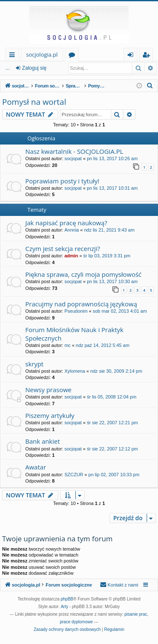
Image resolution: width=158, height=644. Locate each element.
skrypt (34, 364)
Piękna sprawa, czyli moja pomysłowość (83, 274)
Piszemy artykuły (50, 415)
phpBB (67, 599)
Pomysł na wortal (34, 102)
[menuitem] (150, 86)
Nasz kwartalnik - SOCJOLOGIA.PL (74, 151)
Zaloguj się (34, 68)
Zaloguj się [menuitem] (132, 56)
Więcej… (14, 56)
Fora (74, 56)
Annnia (72, 230)
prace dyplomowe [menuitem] (76, 622)
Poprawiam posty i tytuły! (62, 181)
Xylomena (75, 371)
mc (68, 345)
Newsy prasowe (48, 390)
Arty (64, 607)
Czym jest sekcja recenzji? (63, 248)
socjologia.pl (42, 55)
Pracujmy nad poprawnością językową (81, 304)
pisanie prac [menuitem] (136, 614)
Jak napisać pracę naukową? (66, 223)
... (8, 68)
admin (71, 256)
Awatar (36, 467)
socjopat (73, 158)
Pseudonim (76, 311)
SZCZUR (74, 475)
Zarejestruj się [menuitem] (148, 56)
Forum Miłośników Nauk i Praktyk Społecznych (74, 334)
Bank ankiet (43, 441)
